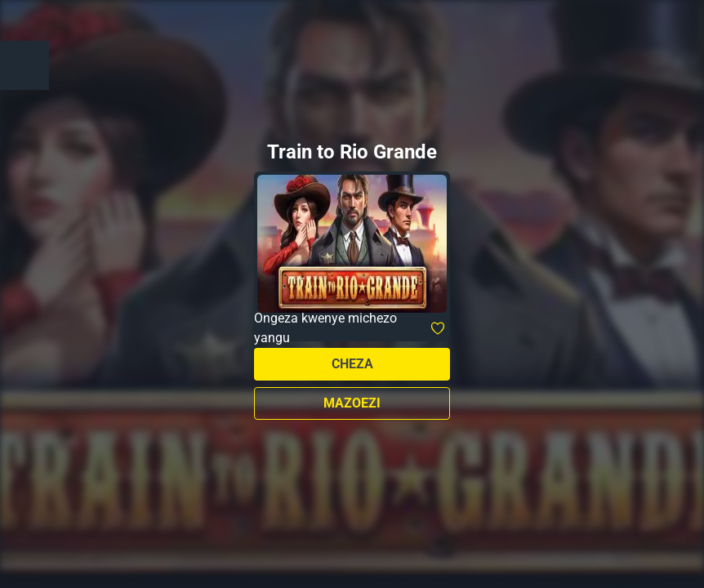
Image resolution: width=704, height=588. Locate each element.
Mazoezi (352, 403)
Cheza (352, 364)
